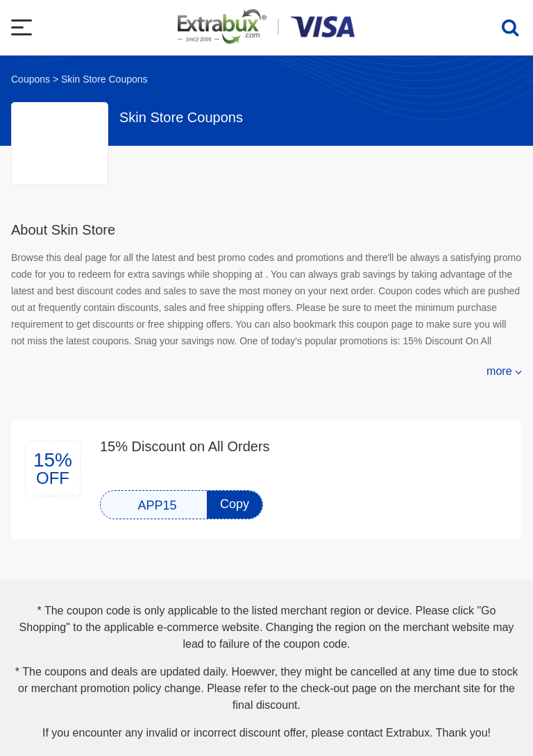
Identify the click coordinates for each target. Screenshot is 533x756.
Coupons (31, 79)
